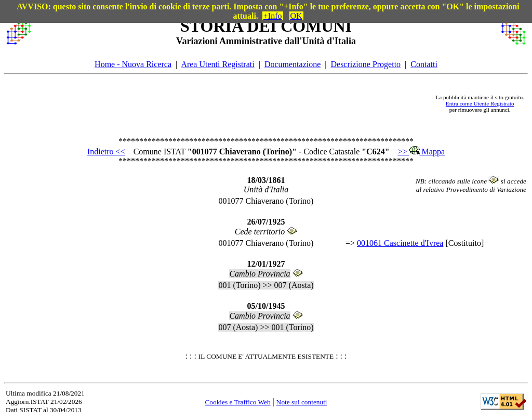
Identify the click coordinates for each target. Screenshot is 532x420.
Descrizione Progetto (365, 64)
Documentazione (292, 64)
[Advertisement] (233, 103)
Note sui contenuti (302, 402)
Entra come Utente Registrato (480, 103)
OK (296, 16)
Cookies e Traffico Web (237, 402)
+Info (273, 16)
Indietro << (106, 152)
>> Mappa (421, 152)
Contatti (424, 64)
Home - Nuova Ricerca (133, 64)
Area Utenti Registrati (217, 64)
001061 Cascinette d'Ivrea (400, 243)
